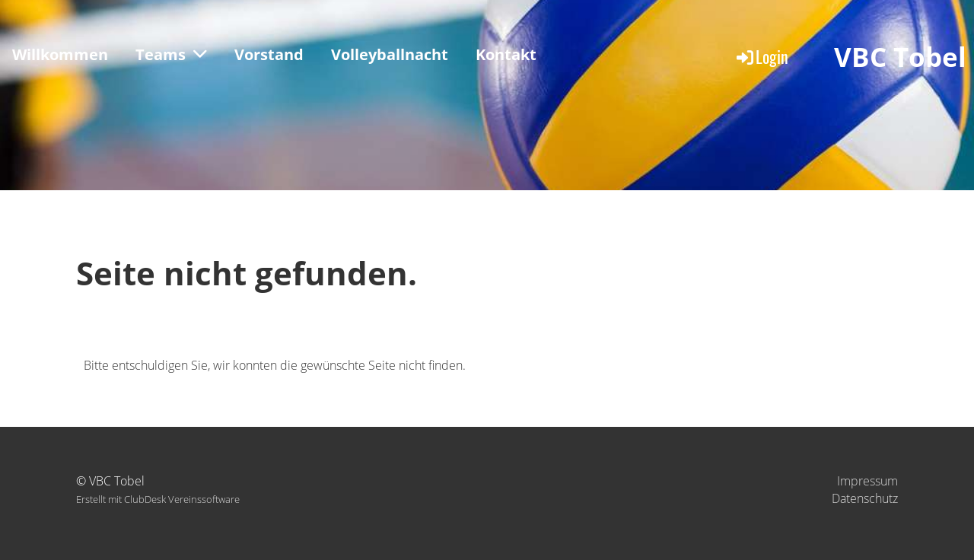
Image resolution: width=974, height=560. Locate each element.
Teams (171, 54)
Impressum (867, 481)
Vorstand (269, 54)
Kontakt (506, 54)
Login (761, 56)
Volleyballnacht (390, 54)
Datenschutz (865, 498)
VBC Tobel (900, 57)
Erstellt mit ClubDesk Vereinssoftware (158, 499)
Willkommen (60, 54)
